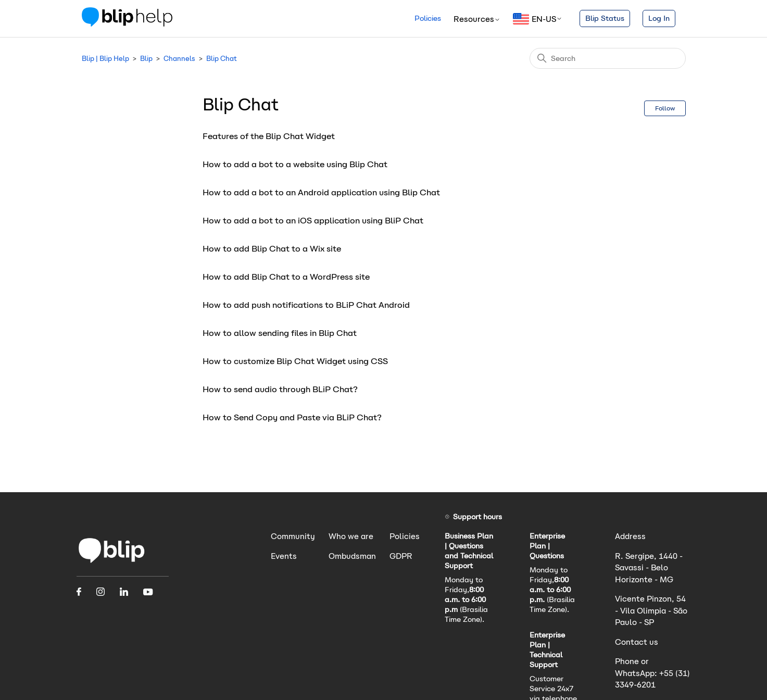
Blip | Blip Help (105, 59)
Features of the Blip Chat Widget (269, 136)
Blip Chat (222, 59)
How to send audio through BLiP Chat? (280, 389)
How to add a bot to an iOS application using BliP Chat (313, 221)
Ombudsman (352, 556)
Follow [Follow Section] (665, 108)
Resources (477, 19)
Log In (659, 18)
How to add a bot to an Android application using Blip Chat (321, 192)
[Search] (608, 58)
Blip (146, 59)
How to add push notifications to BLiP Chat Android (306, 305)
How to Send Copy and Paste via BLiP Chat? (292, 417)
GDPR (401, 556)
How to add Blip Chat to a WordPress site (286, 277)
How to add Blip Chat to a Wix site (272, 249)
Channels (179, 59)
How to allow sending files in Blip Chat (280, 333)
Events (284, 556)
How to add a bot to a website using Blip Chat (295, 164)
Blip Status (605, 18)
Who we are (351, 536)
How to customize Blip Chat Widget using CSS (295, 361)
